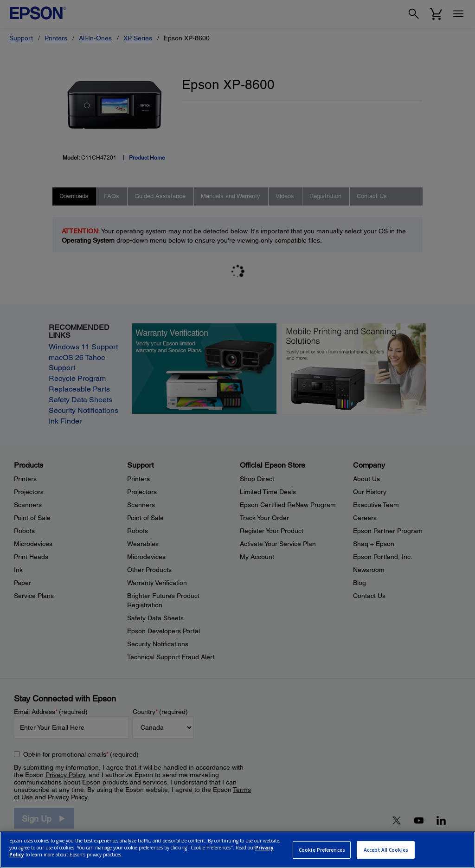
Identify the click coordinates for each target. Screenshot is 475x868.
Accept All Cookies (386, 850)
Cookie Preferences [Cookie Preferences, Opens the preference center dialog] (322, 850)
